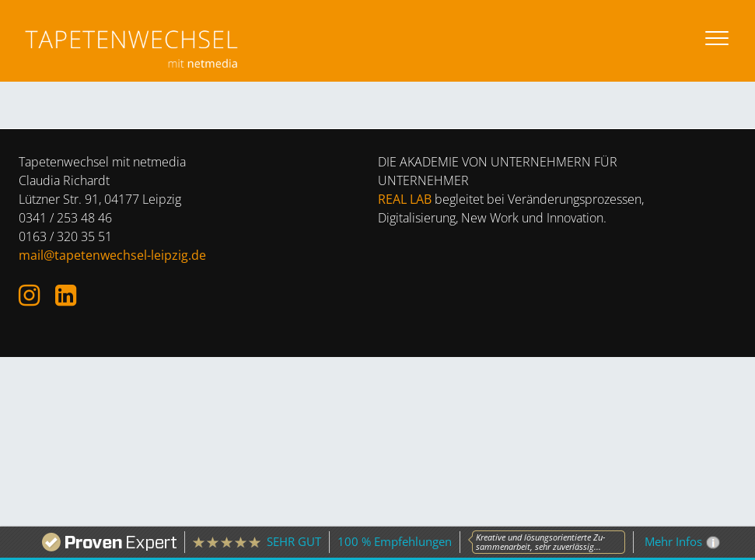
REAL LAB (405, 199)
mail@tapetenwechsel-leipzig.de (112, 255)
